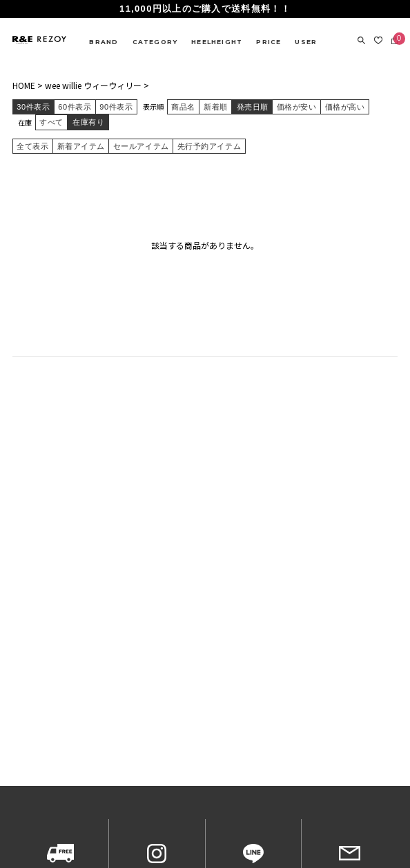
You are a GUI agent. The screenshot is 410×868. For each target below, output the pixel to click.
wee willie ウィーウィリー (93, 85)
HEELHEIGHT (217, 42)
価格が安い (297, 107)
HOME (24, 85)
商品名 (183, 107)
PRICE (269, 42)
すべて (51, 122)
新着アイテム (81, 146)
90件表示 (116, 107)
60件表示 (75, 107)
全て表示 (32, 146)
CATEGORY (155, 42)
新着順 (216, 107)
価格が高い (345, 107)
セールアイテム (141, 146)
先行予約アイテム (209, 146)
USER (306, 42)
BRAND (104, 42)
